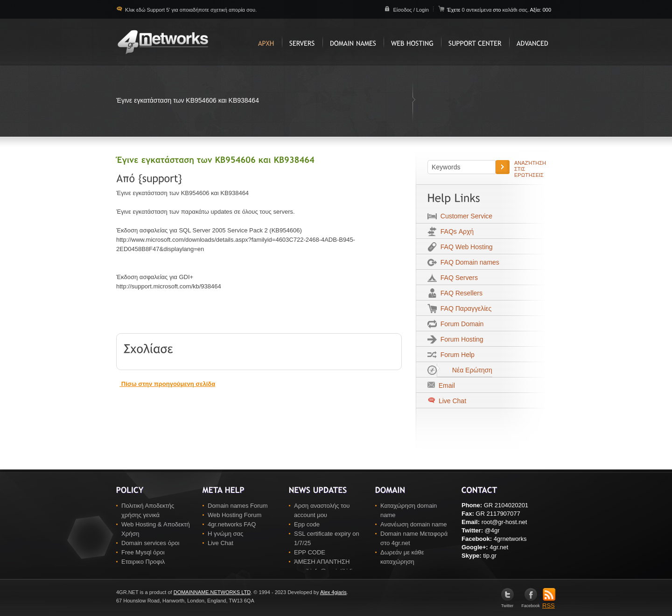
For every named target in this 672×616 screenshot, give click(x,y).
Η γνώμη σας (225, 534)
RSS (549, 602)
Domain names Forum (238, 506)
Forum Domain (460, 324)
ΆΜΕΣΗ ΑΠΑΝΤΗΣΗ (322, 562)
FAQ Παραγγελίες (464, 308)
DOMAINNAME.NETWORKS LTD (212, 592)
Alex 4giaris (333, 592)
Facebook (531, 604)
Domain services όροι (150, 543)
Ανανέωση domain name (414, 524)
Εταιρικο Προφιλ (143, 562)
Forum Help (456, 355)
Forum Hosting (460, 339)
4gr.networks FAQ (232, 524)
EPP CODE (310, 552)
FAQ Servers (457, 278)
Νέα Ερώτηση (465, 370)
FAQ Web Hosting (465, 247)
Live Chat (451, 401)
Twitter (507, 604)
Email (445, 385)
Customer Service (465, 216)
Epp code (307, 524)
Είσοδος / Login (411, 10)
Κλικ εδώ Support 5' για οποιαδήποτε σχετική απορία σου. (190, 10)
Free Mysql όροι (143, 552)
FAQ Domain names (468, 262)
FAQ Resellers (460, 293)
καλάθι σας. (515, 10)
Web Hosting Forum (234, 515)
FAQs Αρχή (455, 231)
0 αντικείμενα (477, 10)
